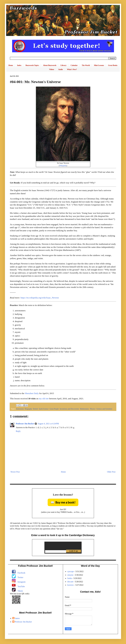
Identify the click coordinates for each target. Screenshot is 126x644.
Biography (28, 409)
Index (19, 65)
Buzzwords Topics (32, 65)
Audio (61, 69)
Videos (52, 69)
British (35, 409)
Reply (18, 431)
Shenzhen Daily (32, 393)
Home (11, 65)
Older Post (111, 472)
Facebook (21, 573)
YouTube (21, 586)
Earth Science (44, 409)
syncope (71, 571)
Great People (54, 409)
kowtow (71, 585)
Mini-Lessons (99, 65)
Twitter (20, 577)
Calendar (74, 65)
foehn (70, 578)
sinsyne (70, 575)
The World (86, 65)
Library (63, 65)
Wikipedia (63, 166)
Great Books (113, 65)
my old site (44, 399)
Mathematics (85, 409)
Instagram (22, 582)
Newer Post (15, 472)
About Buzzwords (50, 65)
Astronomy (20, 409)
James (17, 618)
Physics (93, 409)
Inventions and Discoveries (69, 409)
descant (70, 582)
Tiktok (20, 591)
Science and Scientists (104, 409)
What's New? (72, 69)
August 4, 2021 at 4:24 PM (48, 424)
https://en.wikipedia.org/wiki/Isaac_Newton (40, 298)
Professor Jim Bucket (25, 424)
